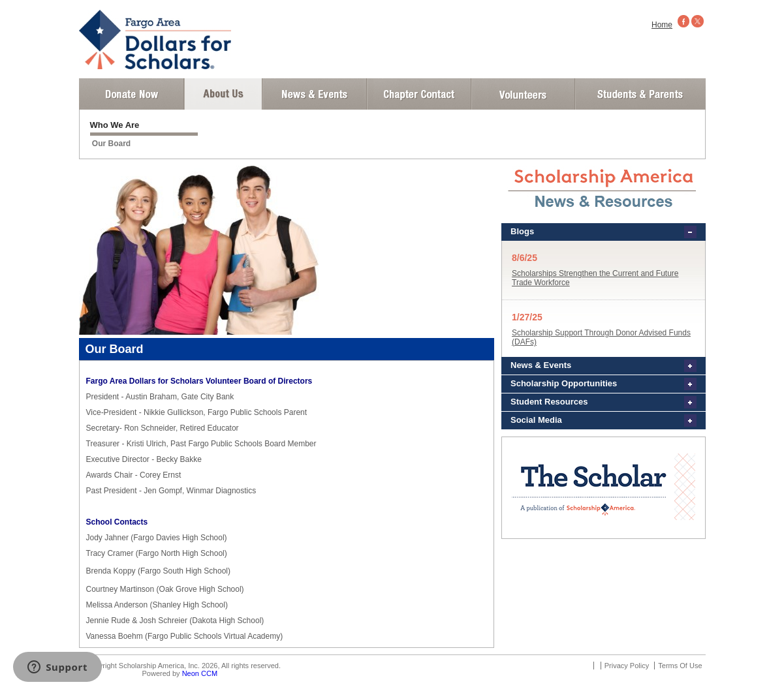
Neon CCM (200, 673)
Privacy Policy (627, 666)
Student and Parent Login (640, 94)
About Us (223, 94)
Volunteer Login (523, 94)
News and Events (315, 94)
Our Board (111, 144)
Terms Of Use (680, 666)
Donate (132, 94)
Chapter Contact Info (419, 94)
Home (662, 25)
